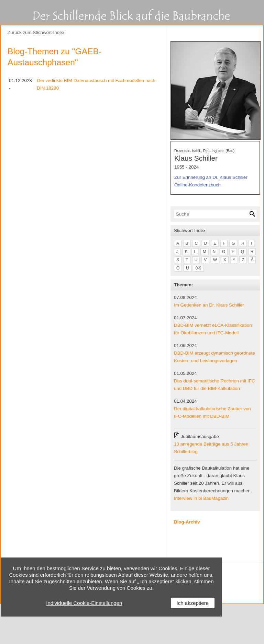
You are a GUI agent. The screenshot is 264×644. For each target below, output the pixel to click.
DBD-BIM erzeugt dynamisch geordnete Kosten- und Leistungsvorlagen (214, 357)
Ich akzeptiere (193, 603)
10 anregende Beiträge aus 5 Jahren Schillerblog (211, 448)
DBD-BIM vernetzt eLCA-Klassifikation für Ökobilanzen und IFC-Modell (213, 329)
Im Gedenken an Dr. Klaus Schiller (209, 305)
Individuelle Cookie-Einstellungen (84, 603)
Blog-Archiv (187, 522)
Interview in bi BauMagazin (201, 498)
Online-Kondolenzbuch (197, 185)
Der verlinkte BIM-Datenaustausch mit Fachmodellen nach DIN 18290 (96, 84)
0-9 (198, 268)
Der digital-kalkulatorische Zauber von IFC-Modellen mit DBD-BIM (212, 412)
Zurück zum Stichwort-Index (36, 32)
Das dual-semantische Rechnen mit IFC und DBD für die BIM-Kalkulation (214, 385)
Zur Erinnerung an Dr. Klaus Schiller (211, 177)
